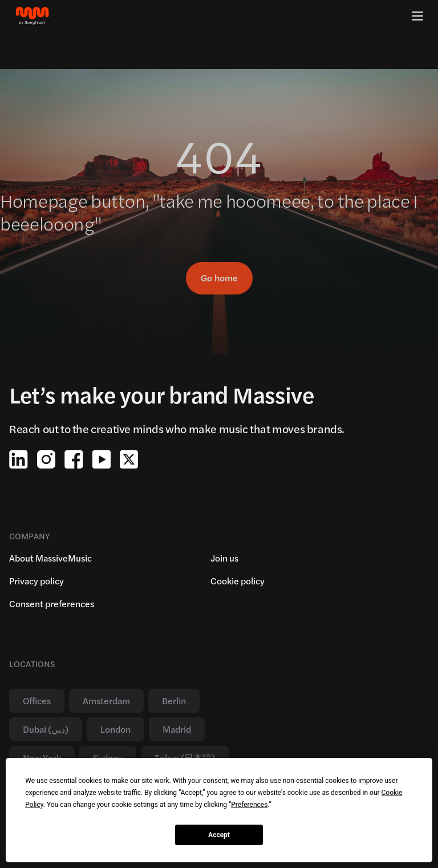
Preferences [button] (249, 805)
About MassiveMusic (50, 558)
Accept (219, 835)
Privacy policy (36, 581)
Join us (224, 558)
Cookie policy (238, 581)
